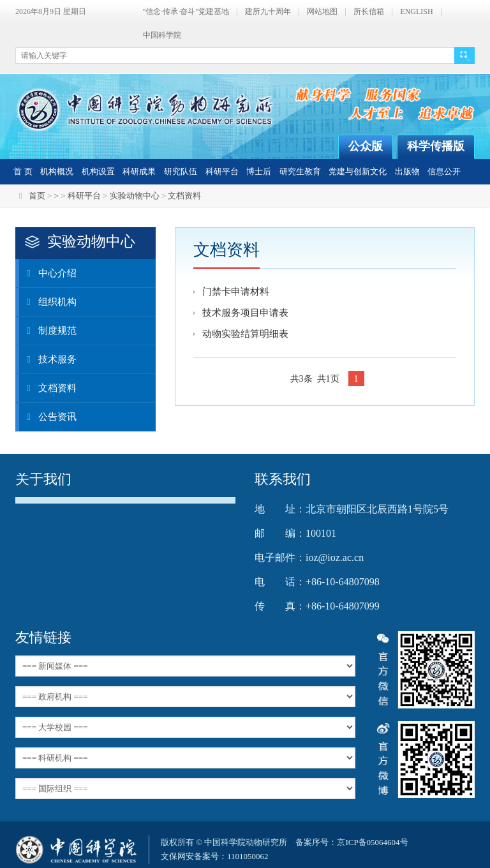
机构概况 (57, 171)
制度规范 (48, 331)
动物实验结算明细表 (245, 334)
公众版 (366, 146)
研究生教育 (300, 171)
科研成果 (139, 171)
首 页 (23, 171)
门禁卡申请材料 (236, 292)
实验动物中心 (135, 196)
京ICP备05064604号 (372, 842)
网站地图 (322, 12)
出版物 (407, 171)
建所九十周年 (268, 12)
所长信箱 (369, 12)
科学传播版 (436, 146)
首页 (37, 196)
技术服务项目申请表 (245, 313)
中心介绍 (48, 273)
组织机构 (48, 302)
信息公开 (444, 171)
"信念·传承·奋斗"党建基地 (186, 12)
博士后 (259, 171)
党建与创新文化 (358, 171)
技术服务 (48, 359)
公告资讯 (48, 417)
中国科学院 (162, 35)
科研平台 (222, 171)
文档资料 (184, 196)
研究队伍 (181, 171)
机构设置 (98, 171)
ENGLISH (416, 12)
